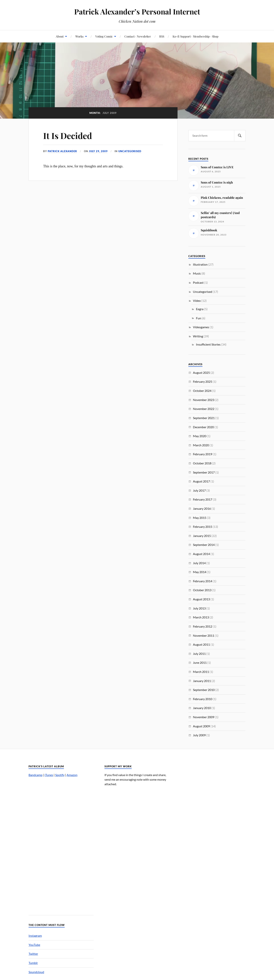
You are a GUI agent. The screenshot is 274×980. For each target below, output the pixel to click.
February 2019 (203, 454)
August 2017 (201, 481)
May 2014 (200, 572)
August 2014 (201, 554)
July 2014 (199, 563)
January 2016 (202, 508)
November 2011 (204, 635)
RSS (162, 36)
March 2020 (201, 445)
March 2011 (201, 672)
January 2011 (202, 681)
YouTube (34, 945)
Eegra (200, 309)
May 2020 (200, 436)
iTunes (49, 775)
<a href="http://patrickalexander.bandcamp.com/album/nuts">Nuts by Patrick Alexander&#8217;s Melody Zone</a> (61, 844)
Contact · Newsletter (138, 36)
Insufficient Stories (208, 344)
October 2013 (202, 590)
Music (197, 273)
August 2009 (201, 726)
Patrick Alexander (62, 151)
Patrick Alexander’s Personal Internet (137, 12)
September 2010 (204, 690)
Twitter (33, 954)
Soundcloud (36, 972)
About (60, 36)
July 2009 (199, 735)
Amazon (72, 775)
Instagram (35, 936)
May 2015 (200, 518)
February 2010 (203, 699)
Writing (198, 336)
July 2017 (199, 490)
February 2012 (203, 626)
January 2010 (202, 708)
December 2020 (203, 427)
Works (79, 36)
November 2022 (204, 409)
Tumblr (33, 963)
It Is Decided (68, 135)
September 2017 (204, 472)
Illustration (200, 264)
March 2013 (201, 617)
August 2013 (201, 599)
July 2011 (199, 654)
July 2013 (199, 608)
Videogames (201, 327)
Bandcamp (35, 775)
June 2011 (200, 663)
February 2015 (203, 527)
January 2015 (202, 536)
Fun (199, 318)
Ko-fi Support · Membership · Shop (196, 36)
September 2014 (204, 545)
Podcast (198, 282)
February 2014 (203, 581)
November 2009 (204, 717)
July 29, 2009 (98, 151)
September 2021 (204, 418)
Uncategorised (130, 151)
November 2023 (204, 400)
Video (197, 301)
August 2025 (201, 373)
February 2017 (203, 499)
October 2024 (202, 391)
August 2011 (201, 644)
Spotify (60, 775)
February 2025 (203, 381)
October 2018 (202, 463)
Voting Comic (104, 36)
